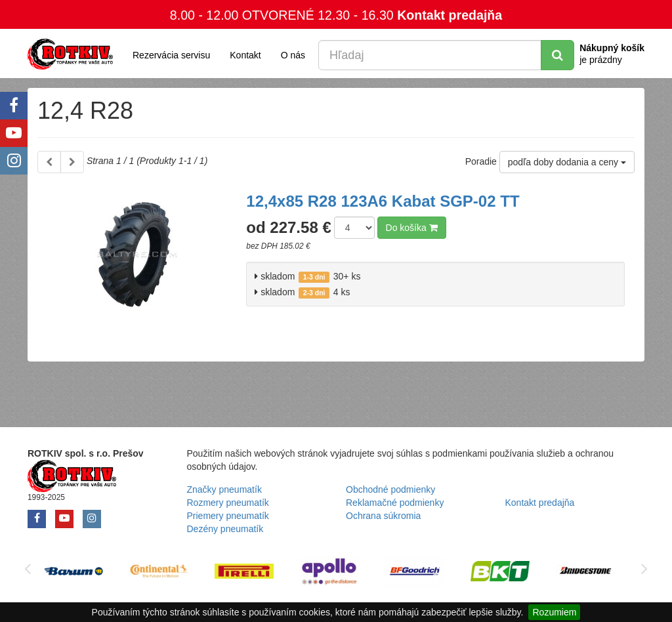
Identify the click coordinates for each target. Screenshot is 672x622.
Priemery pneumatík (228, 516)
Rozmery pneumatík (228, 503)
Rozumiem (554, 612)
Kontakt (245, 55)
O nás (293, 55)
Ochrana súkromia (383, 516)
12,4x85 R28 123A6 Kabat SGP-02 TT (383, 201)
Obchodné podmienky (390, 489)
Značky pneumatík (224, 489)
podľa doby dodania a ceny (567, 162)
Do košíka (412, 228)
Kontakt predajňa (450, 15)
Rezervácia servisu (171, 55)
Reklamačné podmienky (395, 503)
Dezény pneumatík (225, 529)
